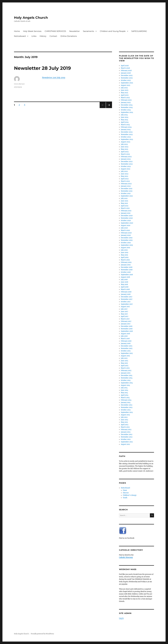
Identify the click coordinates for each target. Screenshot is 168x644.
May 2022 (124, 176)
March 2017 (125, 319)
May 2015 (124, 363)
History (43, 36)
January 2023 (126, 159)
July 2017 (124, 309)
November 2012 (127, 437)
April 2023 (125, 152)
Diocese (126, 493)
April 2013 (125, 425)
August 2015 (125, 356)
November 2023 (127, 134)
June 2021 (124, 201)
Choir (125, 490)
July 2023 (124, 144)
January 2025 (126, 103)
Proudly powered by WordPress (42, 634)
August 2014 (125, 385)
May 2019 (124, 255)
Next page (109, 108)
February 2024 (126, 127)
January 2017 (126, 324)
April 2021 (125, 206)
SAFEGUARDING (139, 31)
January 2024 (126, 130)
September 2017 (127, 304)
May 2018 (124, 284)
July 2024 (124, 115)
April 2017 (125, 316)
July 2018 (124, 280)
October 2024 (126, 110)
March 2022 (125, 181)
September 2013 (127, 412)
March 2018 (125, 289)
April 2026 (125, 66)
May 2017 (124, 314)
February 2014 (126, 400)
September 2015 (127, 353)
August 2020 (126, 225)
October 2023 (126, 137)
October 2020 (126, 221)
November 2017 (127, 299)
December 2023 (127, 132)
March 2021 (125, 208)
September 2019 (127, 245)
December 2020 (127, 216)
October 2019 (126, 243)
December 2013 (127, 405)
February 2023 (126, 157)
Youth (125, 498)
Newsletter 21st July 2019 (54, 78)
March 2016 (125, 339)
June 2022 (125, 174)
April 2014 (125, 395)
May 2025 (124, 93)
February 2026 (126, 71)
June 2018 (124, 282)
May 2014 (124, 393)
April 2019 (125, 257)
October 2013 (126, 410)
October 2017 (126, 302)
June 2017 (124, 312)
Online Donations (69, 36)
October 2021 (126, 193)
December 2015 (127, 346)
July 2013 (124, 417)
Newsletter (74, 31)
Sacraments (88, 31)
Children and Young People (113, 31)
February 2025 (126, 100)
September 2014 (127, 383)
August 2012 (125, 444)
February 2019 (126, 262)
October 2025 (126, 80)
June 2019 (125, 253)
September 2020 (127, 223)
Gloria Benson (19, 84)
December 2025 (127, 75)
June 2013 (124, 420)
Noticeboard (20, 36)
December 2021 (127, 189)
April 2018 (125, 287)
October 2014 (126, 380)
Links (34, 36)
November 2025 (127, 78)
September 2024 (127, 112)
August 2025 (126, 85)
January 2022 (126, 186)
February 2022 (126, 184)
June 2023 (125, 147)
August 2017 (125, 307)
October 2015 (126, 351)
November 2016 (127, 329)
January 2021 (126, 213)
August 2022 (126, 169)
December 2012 (127, 434)
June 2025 (125, 90)
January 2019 (126, 265)
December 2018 (127, 267)
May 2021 (124, 203)
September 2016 (127, 331)
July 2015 (124, 358)
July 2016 (124, 336)
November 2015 (127, 348)
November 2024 (127, 107)
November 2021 (127, 191)
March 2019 (125, 260)
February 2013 (126, 430)
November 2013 (127, 407)
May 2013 (124, 422)
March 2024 (125, 125)
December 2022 (127, 162)
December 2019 (127, 238)
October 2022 (126, 166)
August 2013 (125, 415)
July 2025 (124, 88)
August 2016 (125, 334)
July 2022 (124, 171)
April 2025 (125, 95)
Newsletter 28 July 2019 (42, 68)
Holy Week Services (32, 31)
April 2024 (125, 122)
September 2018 (127, 275)
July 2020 (124, 228)
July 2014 (124, 388)
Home (17, 31)
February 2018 (126, 292)
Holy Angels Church (31, 18)
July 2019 (124, 250)
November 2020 (127, 218)
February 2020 (126, 233)
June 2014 (124, 390)
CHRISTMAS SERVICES (55, 31)
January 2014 (126, 402)
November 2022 (127, 164)
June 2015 (124, 361)
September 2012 (127, 442)
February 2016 (126, 341)
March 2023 (125, 154)
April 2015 (125, 366)
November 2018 (127, 270)
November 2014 (127, 378)
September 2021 (127, 196)
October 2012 (126, 439)
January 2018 (126, 294)
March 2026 (125, 68)
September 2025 (127, 83)
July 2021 (124, 198)
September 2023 (127, 139)
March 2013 (125, 427)
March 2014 (125, 398)
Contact (53, 36)
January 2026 (126, 73)
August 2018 (125, 277)
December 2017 (127, 297)
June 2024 (125, 117)
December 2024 (127, 105)
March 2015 (125, 368)
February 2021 (126, 211)
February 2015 (126, 371)
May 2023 (124, 149)
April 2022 (125, 179)
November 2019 (127, 240)
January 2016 (126, 343)
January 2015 (126, 373)
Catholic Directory (126, 557)
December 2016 (127, 326)
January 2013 (126, 432)
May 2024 (124, 120)
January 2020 (126, 235)
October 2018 (126, 272)
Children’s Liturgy (130, 495)
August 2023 (125, 142)
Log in (121, 618)
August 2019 (125, 248)
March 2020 (125, 230)
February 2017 (126, 321)
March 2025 (125, 98)
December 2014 (127, 375)
